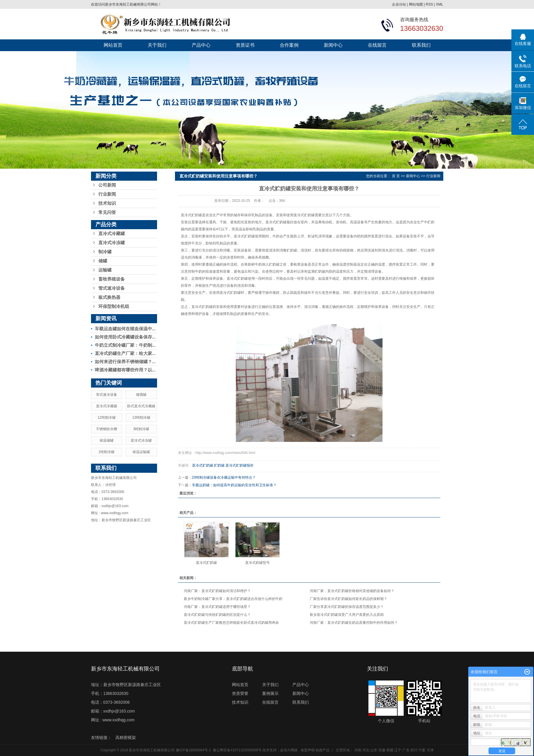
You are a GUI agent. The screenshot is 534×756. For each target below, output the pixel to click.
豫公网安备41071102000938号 (237, 750)
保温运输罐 (141, 452)
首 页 (396, 176)
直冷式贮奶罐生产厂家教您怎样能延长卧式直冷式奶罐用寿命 (231, 623)
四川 (414, 750)
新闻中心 (333, 45)
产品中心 (201, 45)
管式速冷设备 (112, 288)
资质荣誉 (240, 693)
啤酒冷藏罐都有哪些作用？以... (125, 370)
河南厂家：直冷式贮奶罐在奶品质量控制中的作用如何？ (354, 623)
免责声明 (308, 750)
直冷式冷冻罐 (112, 243)
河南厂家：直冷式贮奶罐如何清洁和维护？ (217, 591)
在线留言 (377, 45)
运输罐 (105, 270)
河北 (366, 750)
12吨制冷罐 (106, 418)
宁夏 (422, 750)
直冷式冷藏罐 (112, 234)
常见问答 (107, 212)
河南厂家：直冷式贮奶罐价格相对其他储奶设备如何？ (352, 591)
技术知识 (107, 203)
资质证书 (245, 45)
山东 (374, 750)
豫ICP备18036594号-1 (193, 750)
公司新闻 (107, 185)
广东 (406, 750)
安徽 (382, 750)
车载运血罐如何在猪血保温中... (125, 329)
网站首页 (113, 45)
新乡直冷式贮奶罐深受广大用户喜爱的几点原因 (347, 615)
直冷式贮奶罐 (191, 215)
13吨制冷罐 (141, 418)
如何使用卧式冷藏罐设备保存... (125, 337)
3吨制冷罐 (141, 429)
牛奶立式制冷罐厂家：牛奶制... (125, 345)
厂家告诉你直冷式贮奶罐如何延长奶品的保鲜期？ (348, 599)
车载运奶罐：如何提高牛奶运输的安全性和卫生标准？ (234, 485)
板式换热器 (109, 297)
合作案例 (289, 45)
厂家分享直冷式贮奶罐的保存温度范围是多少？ (347, 607)
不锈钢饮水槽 (107, 429)
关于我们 (157, 45)
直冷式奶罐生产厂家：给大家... (125, 353)
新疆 (390, 750)
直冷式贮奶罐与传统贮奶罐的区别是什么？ (217, 615)
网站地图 (416, 4)
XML (440, 4)
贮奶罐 (219, 465)
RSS (429, 4)
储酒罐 (141, 395)
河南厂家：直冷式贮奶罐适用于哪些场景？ (217, 607)
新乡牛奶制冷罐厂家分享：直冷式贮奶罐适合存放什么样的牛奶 (233, 599)
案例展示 (270, 693)
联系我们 (421, 45)
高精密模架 (126, 737)
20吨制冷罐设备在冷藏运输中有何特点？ (224, 477)
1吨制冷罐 (107, 452)
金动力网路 (289, 750)
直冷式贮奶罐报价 (240, 465)
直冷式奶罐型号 (257, 563)
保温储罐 (107, 440)
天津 (430, 750)
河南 (358, 750)
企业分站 (399, 4)
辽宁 (398, 750)
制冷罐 (105, 252)
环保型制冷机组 (114, 306)
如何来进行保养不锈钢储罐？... (125, 362)
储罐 (103, 261)
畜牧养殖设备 (112, 279)
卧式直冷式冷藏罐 (141, 406)
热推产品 (323, 750)
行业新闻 (107, 194)
